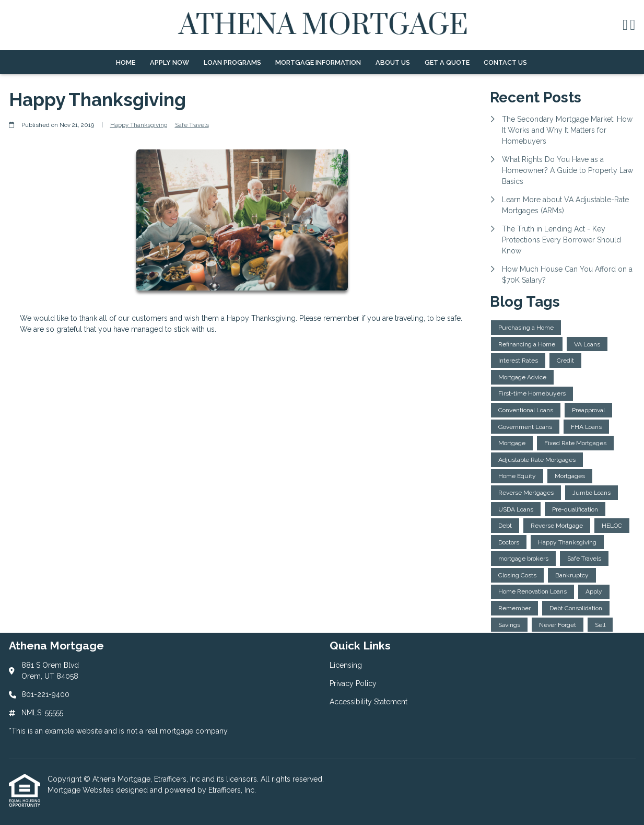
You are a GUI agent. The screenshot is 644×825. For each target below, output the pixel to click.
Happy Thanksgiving (139, 125)
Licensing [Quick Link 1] (346, 665)
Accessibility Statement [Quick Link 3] (368, 702)
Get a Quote (447, 62)
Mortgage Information (318, 62)
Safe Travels (192, 125)
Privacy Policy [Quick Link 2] (353, 683)
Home (126, 62)
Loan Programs (232, 62)
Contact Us (505, 62)
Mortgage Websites (82, 790)
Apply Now (169, 62)
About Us (393, 62)
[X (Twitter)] (633, 25)
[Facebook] (625, 25)
